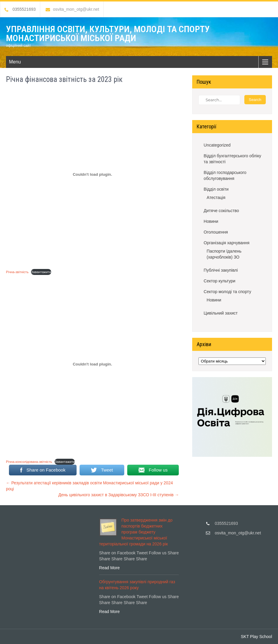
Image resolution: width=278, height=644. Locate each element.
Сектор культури (220, 281)
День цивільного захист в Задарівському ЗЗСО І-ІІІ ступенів (119, 495)
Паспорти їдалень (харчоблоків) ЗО (224, 254)
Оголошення (216, 232)
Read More (110, 568)
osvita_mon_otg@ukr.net (72, 9)
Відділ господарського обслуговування (225, 175)
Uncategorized (217, 145)
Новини (211, 221)
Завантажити (41, 272)
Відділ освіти (216, 189)
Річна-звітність (17, 272)
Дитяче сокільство (221, 211)
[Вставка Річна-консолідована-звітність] (92, 364)
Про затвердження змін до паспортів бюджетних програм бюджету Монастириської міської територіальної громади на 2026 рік (136, 532)
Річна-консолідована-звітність (29, 462)
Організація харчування (227, 243)
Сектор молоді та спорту (227, 292)
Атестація (216, 197)
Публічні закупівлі (221, 270)
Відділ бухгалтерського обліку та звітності (233, 159)
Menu (15, 62)
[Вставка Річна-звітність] (92, 175)
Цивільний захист (221, 313)
